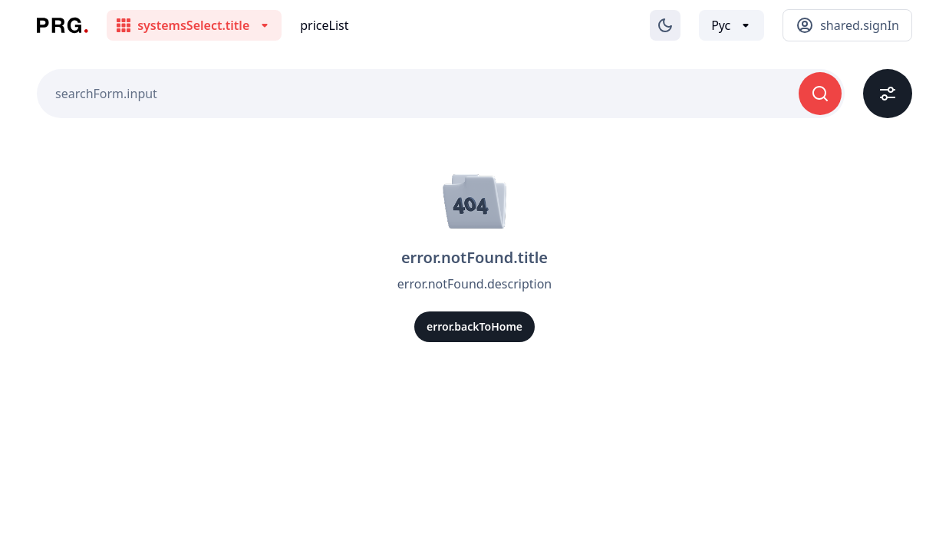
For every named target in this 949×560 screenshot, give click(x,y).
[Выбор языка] (732, 25)
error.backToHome (474, 326)
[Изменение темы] (665, 25)
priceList (324, 25)
